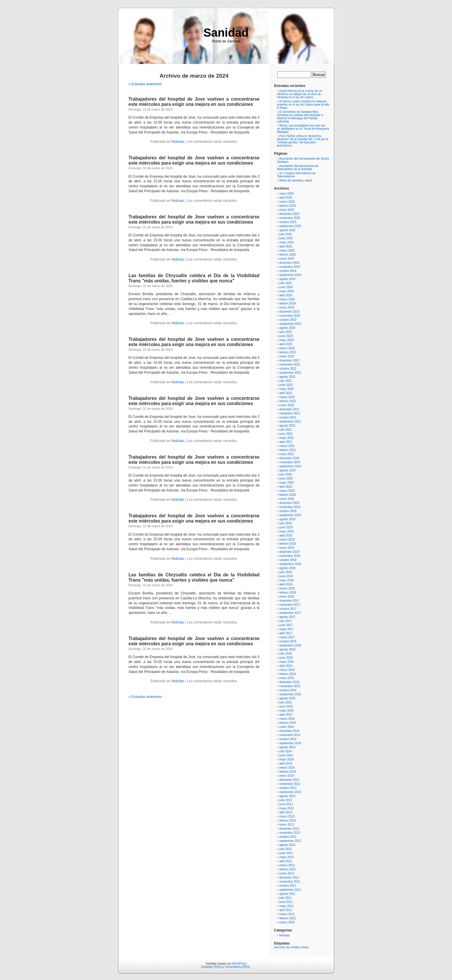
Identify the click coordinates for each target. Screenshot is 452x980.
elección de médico (287, 947)
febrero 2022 (288, 401)
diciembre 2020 (289, 458)
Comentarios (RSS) (237, 967)
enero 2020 (287, 499)
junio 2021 (286, 434)
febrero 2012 (288, 869)
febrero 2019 (288, 544)
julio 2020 (286, 474)
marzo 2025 (287, 251)
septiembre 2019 (290, 515)
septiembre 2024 (290, 275)
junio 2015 (286, 707)
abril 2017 (286, 633)
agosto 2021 (287, 426)
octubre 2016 (288, 641)
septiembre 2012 (290, 841)
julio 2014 (286, 751)
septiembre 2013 (290, 792)
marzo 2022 (287, 397)
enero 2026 (287, 210)
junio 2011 (286, 902)
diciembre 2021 (289, 409)
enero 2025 (287, 259)
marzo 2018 (287, 588)
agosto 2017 (287, 617)
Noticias (178, 142)
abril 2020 (286, 487)
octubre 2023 (288, 320)
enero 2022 (287, 405)
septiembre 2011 (290, 890)
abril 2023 (286, 344)
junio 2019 (286, 527)
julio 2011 (286, 898)
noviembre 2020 (290, 462)
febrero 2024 (288, 303)
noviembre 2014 (290, 735)
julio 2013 (286, 800)
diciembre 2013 (289, 780)
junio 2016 (286, 658)
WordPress (239, 964)
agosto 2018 (287, 568)
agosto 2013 (287, 796)
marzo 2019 (287, 540)
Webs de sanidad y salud (296, 180)
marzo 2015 (287, 719)
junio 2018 (286, 576)
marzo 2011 (287, 914)
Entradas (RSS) (211, 967)
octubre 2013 (288, 788)
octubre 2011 (288, 886)
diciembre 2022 (289, 360)
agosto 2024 (287, 279)
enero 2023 (287, 356)
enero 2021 (287, 454)
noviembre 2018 (290, 556)
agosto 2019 (287, 519)
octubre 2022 (288, 369)
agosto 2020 (287, 470)
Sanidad (226, 33)
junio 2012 (286, 853)
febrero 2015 (288, 723)
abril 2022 (286, 393)
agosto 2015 (287, 698)
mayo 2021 (287, 438)
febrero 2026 (288, 206)
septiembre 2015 (290, 694)
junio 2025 (286, 238)
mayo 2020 (287, 483)
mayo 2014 (287, 759)
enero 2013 (287, 825)
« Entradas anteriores (145, 84)
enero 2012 (287, 873)
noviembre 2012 (290, 833)
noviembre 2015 (290, 686)
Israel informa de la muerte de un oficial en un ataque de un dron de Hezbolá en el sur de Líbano (300, 94)
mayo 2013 (287, 808)
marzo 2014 (287, 768)
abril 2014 (286, 763)
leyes (305, 947)
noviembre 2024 (290, 267)
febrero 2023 (288, 352)
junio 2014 (286, 755)
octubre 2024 (288, 271)
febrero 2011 (288, 918)
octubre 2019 (288, 511)
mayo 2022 (287, 389)
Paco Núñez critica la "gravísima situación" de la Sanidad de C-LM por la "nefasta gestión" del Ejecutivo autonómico (303, 141)
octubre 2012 (288, 837)
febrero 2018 (288, 593)
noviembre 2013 (290, 784)
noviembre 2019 (290, 507)
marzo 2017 (287, 637)
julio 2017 (286, 621)
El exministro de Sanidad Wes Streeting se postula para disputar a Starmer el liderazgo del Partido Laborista (300, 117)
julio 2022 (286, 381)
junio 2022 (286, 385)
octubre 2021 (288, 417)
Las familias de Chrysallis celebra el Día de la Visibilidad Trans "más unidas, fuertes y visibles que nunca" (194, 278)
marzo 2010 (287, 922)
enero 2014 (287, 776)
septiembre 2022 (290, 373)
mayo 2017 (287, 629)
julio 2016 (286, 654)
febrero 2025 (288, 255)
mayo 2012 (287, 857)
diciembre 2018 (289, 552)
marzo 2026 (287, 202)
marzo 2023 (287, 348)
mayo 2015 (287, 711)
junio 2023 (286, 336)
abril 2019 (286, 536)
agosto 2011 (287, 894)
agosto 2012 (287, 845)
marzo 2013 (287, 816)
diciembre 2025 (289, 214)
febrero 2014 (288, 772)
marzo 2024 (287, 299)
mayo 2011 (287, 906)
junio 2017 (286, 625)
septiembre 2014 (290, 743)
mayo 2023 (287, 340)
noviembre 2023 (290, 316)
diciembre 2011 (289, 877)
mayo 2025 (287, 242)
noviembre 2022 (290, 365)
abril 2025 (286, 246)
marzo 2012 (287, 865)
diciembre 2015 (289, 682)
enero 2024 (287, 308)
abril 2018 (286, 584)
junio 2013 (286, 804)
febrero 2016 (288, 674)
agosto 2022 (287, 377)
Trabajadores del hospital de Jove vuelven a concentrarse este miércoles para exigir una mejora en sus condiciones (194, 102)
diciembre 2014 (289, 731)
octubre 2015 (288, 690)
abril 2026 (286, 198)
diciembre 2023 (289, 312)
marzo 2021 (287, 446)
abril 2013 (286, 812)
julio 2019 (286, 523)
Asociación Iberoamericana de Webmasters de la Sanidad (298, 168)
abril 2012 (286, 861)
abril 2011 (286, 910)
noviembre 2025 (290, 218)
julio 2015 (286, 702)
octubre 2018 (288, 560)
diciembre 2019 (289, 503)
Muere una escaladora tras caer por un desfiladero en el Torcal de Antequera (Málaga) (303, 129)
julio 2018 (286, 572)
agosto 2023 (287, 328)
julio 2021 (286, 430)
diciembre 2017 (289, 601)
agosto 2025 (287, 230)
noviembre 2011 (290, 882)
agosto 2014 (287, 747)
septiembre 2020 (290, 466)
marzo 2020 (287, 491)
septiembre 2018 (290, 564)
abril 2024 (286, 295)
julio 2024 (286, 283)
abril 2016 (286, 666)
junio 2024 (286, 287)
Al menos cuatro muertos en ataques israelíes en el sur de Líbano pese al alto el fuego (303, 105)
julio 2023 (286, 332)
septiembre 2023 (290, 324)
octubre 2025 (288, 222)
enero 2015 (287, 727)
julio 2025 (286, 234)
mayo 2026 (287, 194)
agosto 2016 (287, 650)
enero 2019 (287, 548)
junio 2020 (286, 479)
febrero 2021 (288, 450)
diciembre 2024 (289, 263)
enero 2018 (287, 597)
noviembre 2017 (290, 605)
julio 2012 (286, 849)
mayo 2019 (287, 531)
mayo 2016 (287, 662)
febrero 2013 (288, 820)
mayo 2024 (287, 291)
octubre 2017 (288, 609)
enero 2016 (287, 678)
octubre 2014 (288, 739)
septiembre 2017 (290, 613)
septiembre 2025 (290, 226)
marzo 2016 (287, 670)
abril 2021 (286, 442)
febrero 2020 (288, 495)
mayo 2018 (287, 580)
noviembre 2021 (290, 413)
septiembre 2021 (290, 422)
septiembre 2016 (290, 645)
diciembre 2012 (289, 829)
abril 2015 (286, 715)
